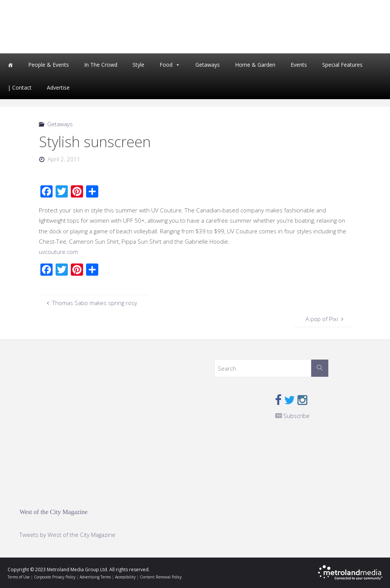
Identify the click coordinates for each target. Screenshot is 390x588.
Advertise (58, 88)
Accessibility (125, 577)
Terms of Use (19, 577)
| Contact (20, 88)
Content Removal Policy (161, 577)
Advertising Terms (95, 577)
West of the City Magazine (54, 512)
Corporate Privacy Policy (55, 577)
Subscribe (292, 416)
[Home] (10, 65)
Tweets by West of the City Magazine (67, 535)
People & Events (49, 65)
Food (166, 65)
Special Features (342, 65)
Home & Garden (255, 65)
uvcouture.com (58, 252)
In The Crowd (101, 65)
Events (299, 65)
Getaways (208, 65)
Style (138, 65)
